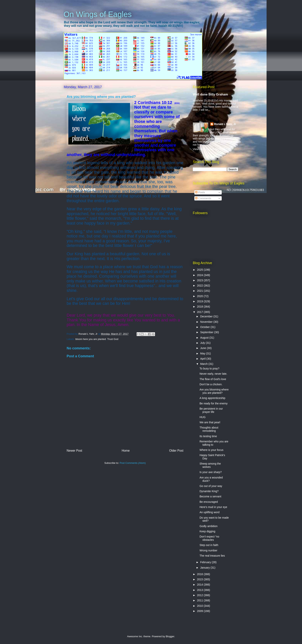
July (203, 343)
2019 (200, 301)
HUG (203, 417)
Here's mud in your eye (213, 507)
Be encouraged (209, 502)
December (207, 316)
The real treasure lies (212, 556)
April (203, 359)
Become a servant (210, 496)
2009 (200, 611)
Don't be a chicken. (211, 384)
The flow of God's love (213, 379)
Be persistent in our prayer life (211, 410)
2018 (200, 307)
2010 (200, 606)
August (205, 338)
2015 (200, 579)
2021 (200, 291)
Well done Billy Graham (210, 94)
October (205, 327)
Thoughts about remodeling (209, 429)
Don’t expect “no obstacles (209, 538)
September (207, 332)
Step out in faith (209, 545)
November (207, 322)
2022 (200, 286)
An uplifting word (210, 512)
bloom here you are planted (91, 339)
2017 (200, 312)
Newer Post (74, 451)
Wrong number (208, 550)
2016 (200, 574)
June (203, 348)
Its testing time (208, 436)
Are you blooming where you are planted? (214, 391)
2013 (200, 590)
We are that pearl (210, 422)
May (203, 353)
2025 (200, 270)
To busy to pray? (209, 368)
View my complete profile (208, 149)
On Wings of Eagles (98, 14)
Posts (200, 192)
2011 (200, 600)
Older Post (176, 451)
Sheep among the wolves (210, 465)
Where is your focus (211, 450)
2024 (200, 275)
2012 (200, 595)
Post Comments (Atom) (133, 463)
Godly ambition (208, 526)
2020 (200, 296)
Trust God (113, 339)
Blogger (170, 636)
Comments (203, 198)
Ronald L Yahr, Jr (225, 124)
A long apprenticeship (212, 398)
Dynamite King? (209, 491)
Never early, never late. (213, 374)
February (206, 562)
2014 (200, 585)
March (204, 364)
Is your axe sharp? (211, 472)
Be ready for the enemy (214, 403)
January (205, 568)
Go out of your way (211, 486)
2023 (200, 280)
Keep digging (207, 531)
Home (126, 451)
